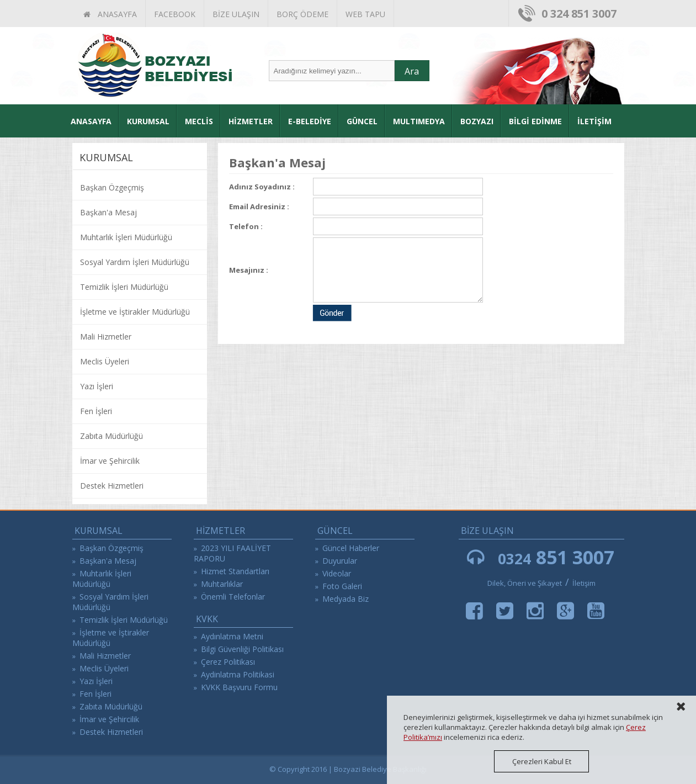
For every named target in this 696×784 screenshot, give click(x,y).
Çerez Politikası (228, 662)
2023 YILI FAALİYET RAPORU (232, 553)
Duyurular (340, 561)
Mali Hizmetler (106, 337)
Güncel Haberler (351, 548)
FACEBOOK (175, 14)
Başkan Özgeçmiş (112, 187)
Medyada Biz (346, 599)
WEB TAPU (365, 14)
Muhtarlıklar (222, 584)
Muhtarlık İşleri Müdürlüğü (126, 237)
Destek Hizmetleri (112, 486)
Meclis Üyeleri (105, 361)
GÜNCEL (362, 121)
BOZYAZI (477, 121)
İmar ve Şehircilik (110, 461)
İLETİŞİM (594, 121)
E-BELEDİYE (310, 121)
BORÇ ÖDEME (302, 14)
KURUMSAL (148, 121)
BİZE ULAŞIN (236, 14)
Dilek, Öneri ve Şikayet (525, 583)
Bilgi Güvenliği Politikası (242, 649)
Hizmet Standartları (235, 571)
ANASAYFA (110, 14)
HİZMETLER (251, 121)
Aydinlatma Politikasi (238, 674)
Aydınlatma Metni (232, 636)
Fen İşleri (96, 411)
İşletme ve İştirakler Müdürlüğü (135, 312)
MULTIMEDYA (419, 121)
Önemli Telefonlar (233, 597)
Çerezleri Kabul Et (542, 761)
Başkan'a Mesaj (108, 212)
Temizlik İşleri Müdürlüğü (124, 287)
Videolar (337, 573)
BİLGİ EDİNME (535, 121)
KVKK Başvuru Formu (239, 687)
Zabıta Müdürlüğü (111, 436)
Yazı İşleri (97, 386)
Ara (412, 71)
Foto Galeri (342, 586)
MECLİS (199, 121)
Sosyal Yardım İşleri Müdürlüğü (135, 262)
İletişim (584, 583)
